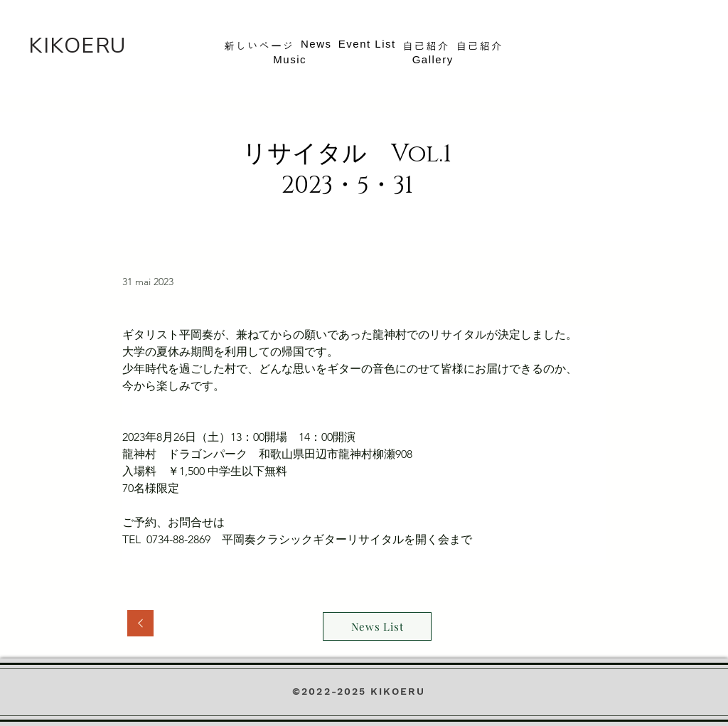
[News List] (377, 626)
